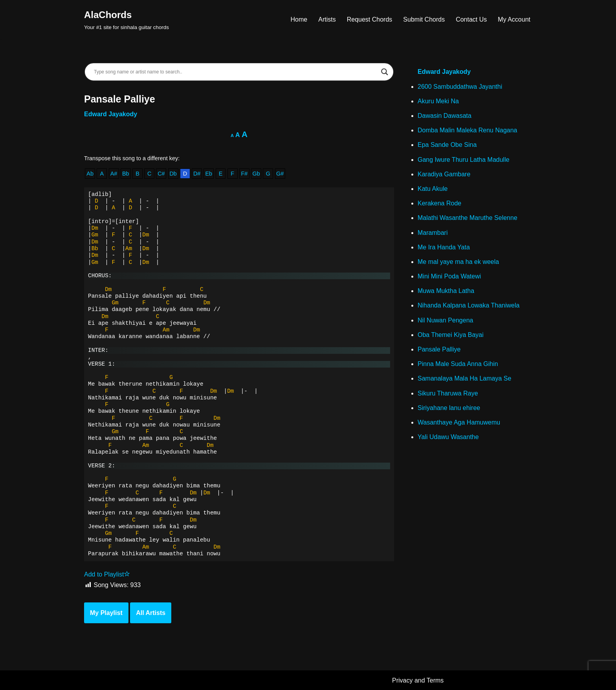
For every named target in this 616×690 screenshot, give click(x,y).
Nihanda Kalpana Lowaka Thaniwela (468, 305)
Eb (209, 174)
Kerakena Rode (439, 203)
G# (280, 174)
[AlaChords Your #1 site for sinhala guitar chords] (126, 19)
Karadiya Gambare (444, 174)
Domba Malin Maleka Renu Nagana (467, 130)
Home (299, 19)
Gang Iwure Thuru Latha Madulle (464, 160)
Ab (90, 174)
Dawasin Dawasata (445, 116)
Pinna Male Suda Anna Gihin (458, 364)
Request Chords (370, 19)
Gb (256, 174)
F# (245, 174)
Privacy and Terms (418, 680)
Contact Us (471, 19)
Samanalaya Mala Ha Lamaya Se (464, 378)
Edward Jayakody (111, 114)
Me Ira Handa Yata (444, 247)
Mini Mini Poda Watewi (449, 276)
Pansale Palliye (439, 349)
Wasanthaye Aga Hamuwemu (459, 422)
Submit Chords (424, 19)
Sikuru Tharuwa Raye (448, 393)
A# (114, 174)
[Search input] (236, 72)
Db (173, 174)
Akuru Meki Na (438, 101)
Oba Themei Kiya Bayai (451, 335)
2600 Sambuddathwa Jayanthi (460, 87)
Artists (327, 19)
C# (161, 174)
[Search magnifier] (385, 72)
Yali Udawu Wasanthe (448, 437)
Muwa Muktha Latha (446, 291)
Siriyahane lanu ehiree (449, 408)
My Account (514, 19)
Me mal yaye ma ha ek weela (458, 262)
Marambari (433, 233)
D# (197, 174)
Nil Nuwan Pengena (445, 320)
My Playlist (106, 613)
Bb (126, 174)
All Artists (151, 613)
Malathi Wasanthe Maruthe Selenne (467, 218)
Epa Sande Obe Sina (447, 145)
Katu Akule (433, 189)
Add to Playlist (107, 574)
